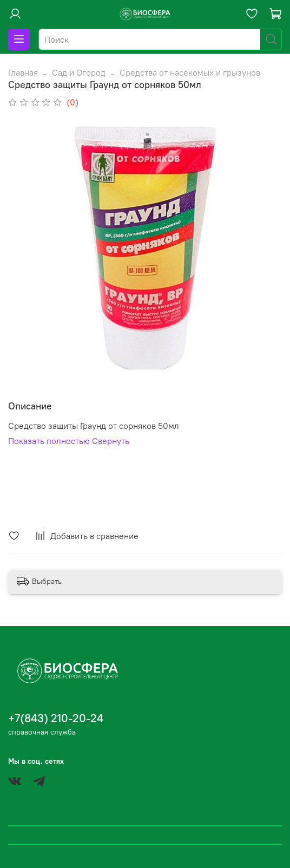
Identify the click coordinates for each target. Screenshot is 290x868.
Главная (23, 72)
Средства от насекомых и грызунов (190, 72)
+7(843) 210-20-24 (56, 718)
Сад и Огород (79, 72)
